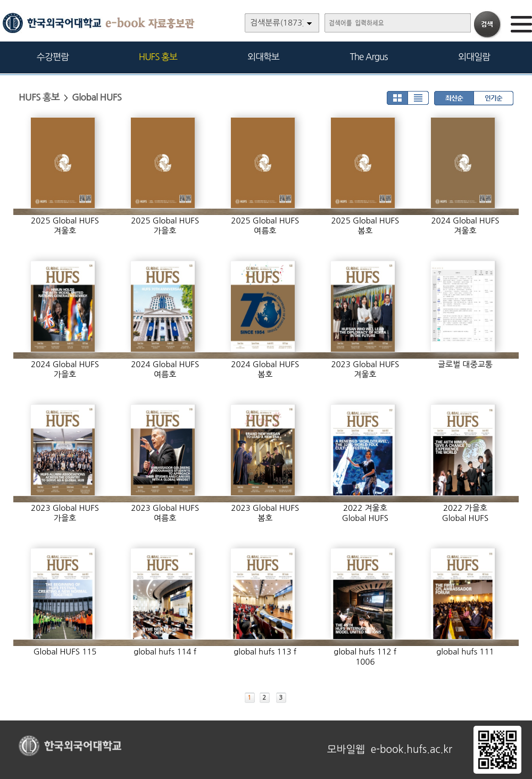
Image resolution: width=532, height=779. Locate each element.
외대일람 (474, 57)
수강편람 (53, 57)
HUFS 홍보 (158, 57)
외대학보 (263, 57)
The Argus (369, 57)
